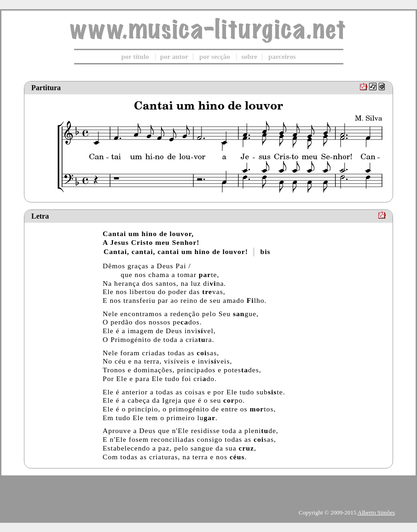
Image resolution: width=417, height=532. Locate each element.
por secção (215, 57)
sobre (249, 57)
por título (135, 57)
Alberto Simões (376, 512)
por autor (174, 57)
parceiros (282, 57)
